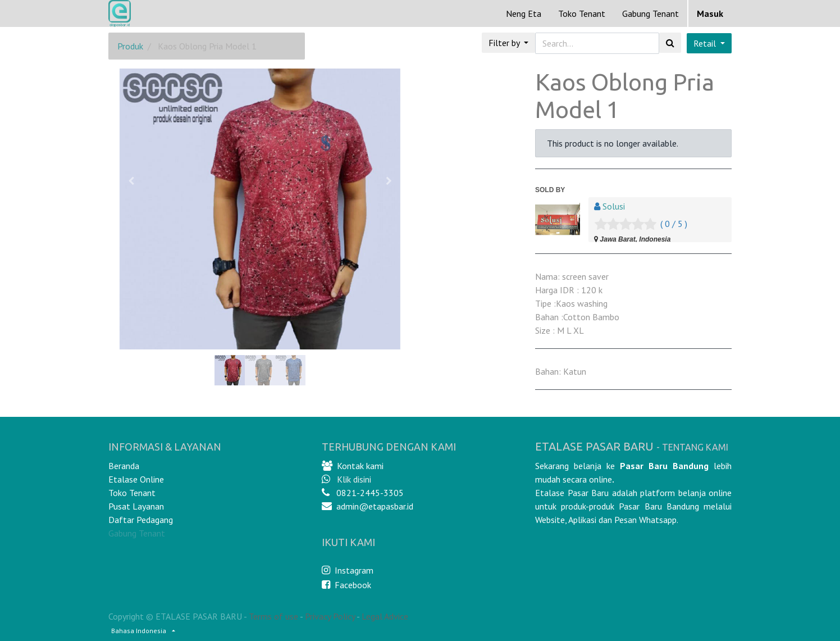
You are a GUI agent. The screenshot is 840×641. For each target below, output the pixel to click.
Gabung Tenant (137, 533)
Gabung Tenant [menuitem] (650, 13)
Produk (130, 46)
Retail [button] (706, 43)
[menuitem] (524, 13)
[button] (131, 181)
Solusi (614, 206)
